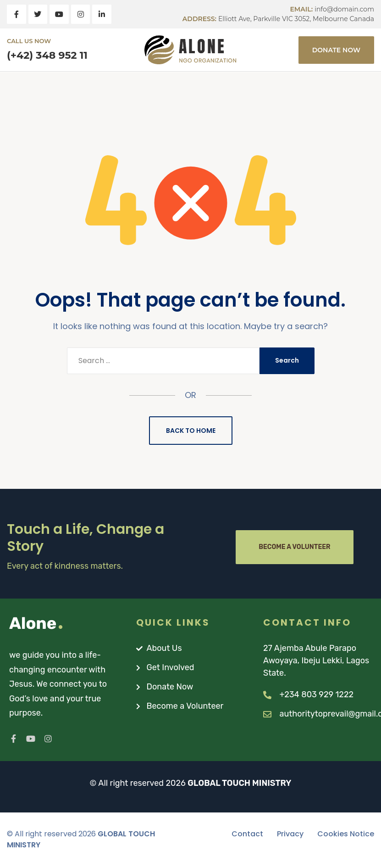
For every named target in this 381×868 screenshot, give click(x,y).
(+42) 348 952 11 (47, 55)
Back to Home (191, 431)
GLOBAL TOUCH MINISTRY (239, 783)
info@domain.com (344, 9)
